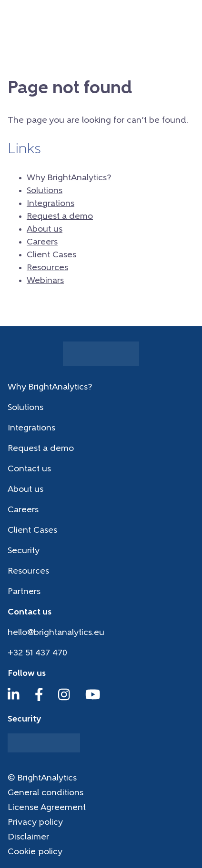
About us (45, 229)
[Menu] (188, 16)
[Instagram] (64, 699)
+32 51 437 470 (37, 653)
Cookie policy (35, 852)
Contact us (29, 469)
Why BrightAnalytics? (69, 178)
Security (24, 551)
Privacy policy (35, 823)
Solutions (45, 191)
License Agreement (47, 808)
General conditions (45, 793)
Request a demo (60, 217)
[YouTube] (93, 699)
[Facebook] (39, 699)
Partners (24, 592)
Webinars (45, 281)
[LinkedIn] (14, 699)
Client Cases (51, 255)
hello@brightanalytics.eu (56, 633)
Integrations (50, 204)
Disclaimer (28, 837)
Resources (47, 268)
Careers (42, 242)
